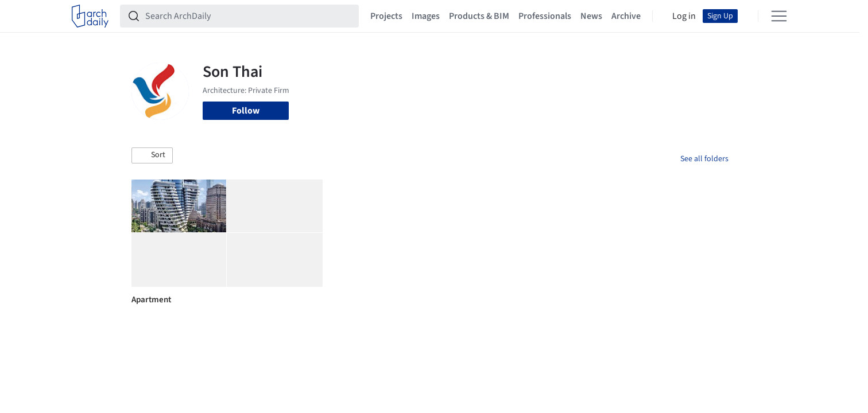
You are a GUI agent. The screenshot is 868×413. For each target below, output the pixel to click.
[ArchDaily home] (90, 16)
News (591, 16)
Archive (626, 16)
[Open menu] (779, 16)
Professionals (545, 16)
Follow (246, 111)
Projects (386, 16)
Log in (684, 16)
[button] (152, 155)
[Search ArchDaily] (249, 16)
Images (426, 16)
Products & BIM (479, 16)
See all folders (704, 159)
